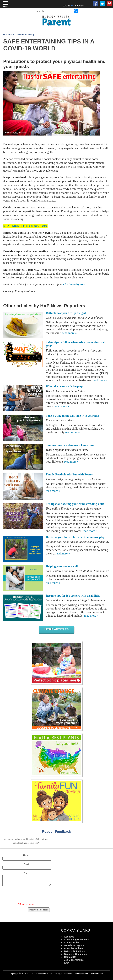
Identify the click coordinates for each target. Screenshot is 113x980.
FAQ (67, 963)
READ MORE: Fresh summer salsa (25, 226)
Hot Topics (9, 34)
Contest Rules (72, 942)
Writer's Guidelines (74, 951)
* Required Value (26, 904)
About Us (69, 937)
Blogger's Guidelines (75, 954)
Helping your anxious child (63, 566)
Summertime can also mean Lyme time (70, 445)
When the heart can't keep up (64, 386)
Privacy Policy (81, 974)
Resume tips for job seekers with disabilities (73, 596)
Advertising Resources (77, 940)
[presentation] (27, 895)
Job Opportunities (74, 960)
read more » (70, 333)
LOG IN (67, 6)
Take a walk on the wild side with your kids (73, 416)
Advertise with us (74, 948)
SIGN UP (80, 6)
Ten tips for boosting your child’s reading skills (75, 504)
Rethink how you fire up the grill (66, 313)
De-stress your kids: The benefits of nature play (75, 537)
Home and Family (26, 34)
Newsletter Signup (74, 945)
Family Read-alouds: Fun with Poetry (69, 474)
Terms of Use (97, 974)
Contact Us (70, 957)
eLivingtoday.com (74, 284)
